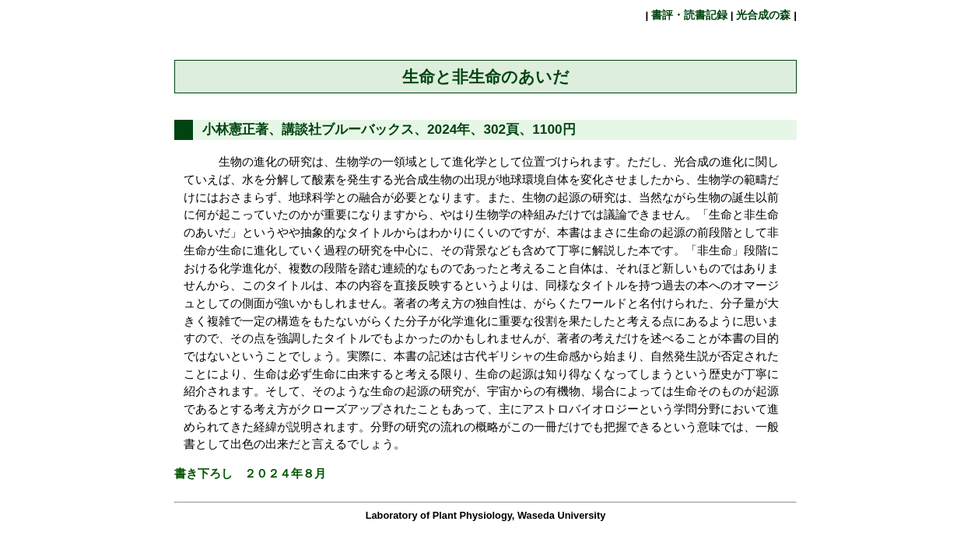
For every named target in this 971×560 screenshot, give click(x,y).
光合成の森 (764, 15)
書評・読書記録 (689, 15)
